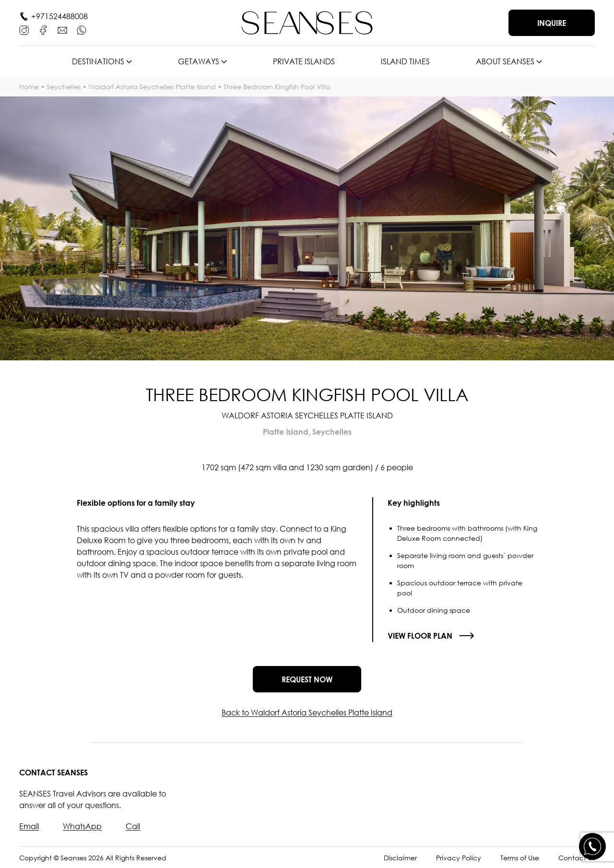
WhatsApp (82, 826)
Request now (307, 679)
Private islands (304, 61)
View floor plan (420, 636)
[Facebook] (43, 30)
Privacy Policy (459, 858)
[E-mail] (62, 30)
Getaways (199, 61)
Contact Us (577, 858)
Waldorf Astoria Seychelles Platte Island (152, 87)
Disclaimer (400, 858)
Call (133, 826)
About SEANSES (505, 61)
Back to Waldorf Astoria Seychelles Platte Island (307, 713)
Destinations (98, 61)
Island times (405, 61)
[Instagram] (24, 30)
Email (29, 826)
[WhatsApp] (82, 30)
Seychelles (64, 87)
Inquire (552, 23)
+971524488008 (59, 16)
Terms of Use (520, 858)
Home (29, 87)
